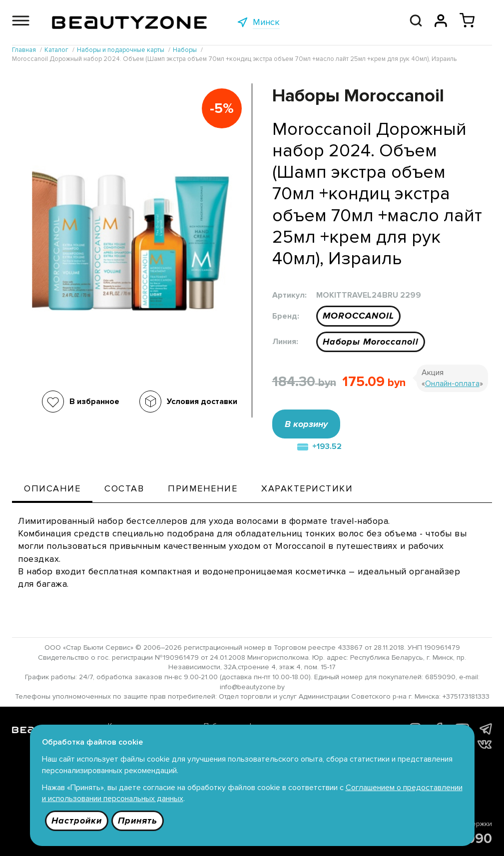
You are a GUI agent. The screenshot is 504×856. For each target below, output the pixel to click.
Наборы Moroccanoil (371, 342)
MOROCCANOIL (358, 316)
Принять (138, 821)
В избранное (94, 402)
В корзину (306, 424)
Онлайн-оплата (452, 384)
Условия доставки (202, 402)
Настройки (77, 821)
